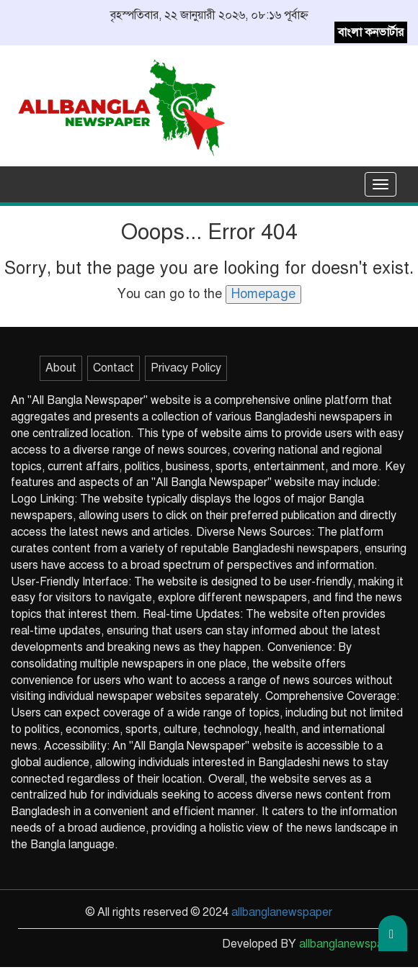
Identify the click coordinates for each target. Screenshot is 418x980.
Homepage (263, 294)
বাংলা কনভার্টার (371, 32)
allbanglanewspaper (282, 912)
